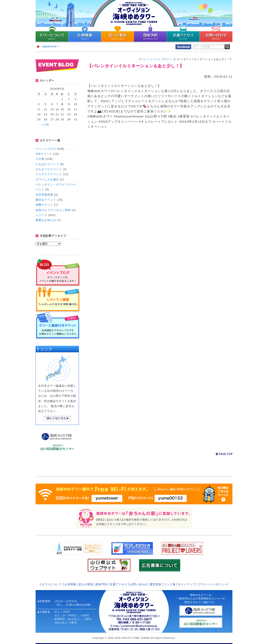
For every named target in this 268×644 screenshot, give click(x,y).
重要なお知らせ (46, 220)
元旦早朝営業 (44, 195)
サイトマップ (187, 584)
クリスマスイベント (49, 174)
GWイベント (44, 154)
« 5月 (46, 125)
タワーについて (52, 584)
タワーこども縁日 (47, 179)
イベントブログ (46, 149)
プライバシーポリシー (213, 584)
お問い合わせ (139, 584)
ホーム (143, 59)
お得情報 (70, 584)
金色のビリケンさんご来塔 (53, 210)
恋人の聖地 (86, 584)
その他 (40, 159)
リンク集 (170, 584)
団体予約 (102, 584)
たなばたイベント (47, 164)
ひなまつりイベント (49, 169)
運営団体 (156, 584)
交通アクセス (119, 584)
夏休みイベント (46, 200)
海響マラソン (44, 205)
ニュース (41, 215)
